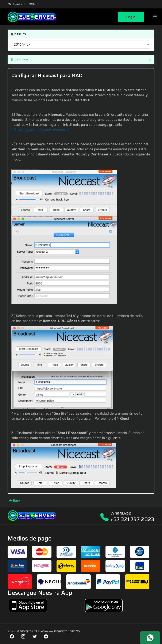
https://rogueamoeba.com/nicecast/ (40, 130)
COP (32, 4)
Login (131, 17)
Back (15, 501)
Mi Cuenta (15, 4)
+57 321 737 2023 (132, 519)
